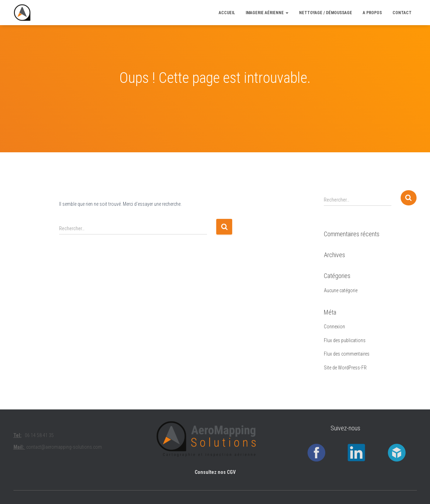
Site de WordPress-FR (345, 368)
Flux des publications (345, 340)
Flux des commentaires (347, 354)
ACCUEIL (227, 13)
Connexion (334, 327)
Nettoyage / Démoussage (326, 13)
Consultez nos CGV (215, 472)
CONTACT (402, 13)
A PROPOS (372, 13)
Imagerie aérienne (267, 13)
